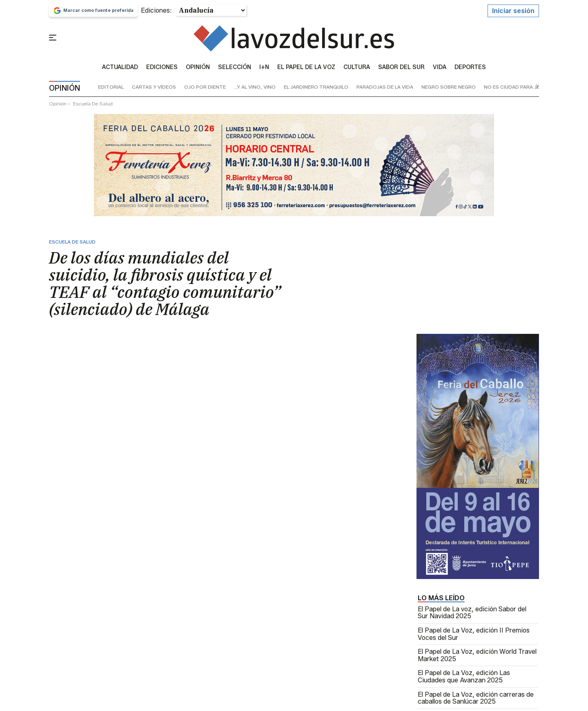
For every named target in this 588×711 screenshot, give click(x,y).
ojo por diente (205, 89)
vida (440, 69)
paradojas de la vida (385, 89)
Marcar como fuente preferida (93, 13)
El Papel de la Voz (306, 69)
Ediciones (162, 69)
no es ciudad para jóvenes (520, 89)
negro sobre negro (449, 89)
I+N (264, 69)
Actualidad (120, 69)
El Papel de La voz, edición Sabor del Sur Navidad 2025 (472, 615)
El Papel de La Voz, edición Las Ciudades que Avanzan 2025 (464, 679)
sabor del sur (401, 69)
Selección (235, 69)
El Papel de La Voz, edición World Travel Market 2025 (477, 658)
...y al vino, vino (255, 89)
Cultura (357, 69)
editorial (111, 89)
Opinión (198, 69)
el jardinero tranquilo (316, 89)
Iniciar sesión (513, 13)
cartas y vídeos (154, 89)
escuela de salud (93, 106)
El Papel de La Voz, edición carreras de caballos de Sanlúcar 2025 (476, 700)
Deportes (470, 69)
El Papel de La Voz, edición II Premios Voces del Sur (474, 636)
